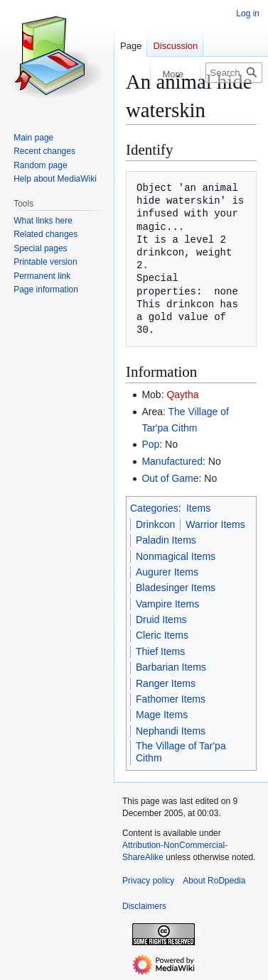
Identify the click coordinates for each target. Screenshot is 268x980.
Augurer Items (167, 572)
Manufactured (172, 461)
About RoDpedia (214, 881)
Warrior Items (215, 524)
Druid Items (161, 620)
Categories (154, 508)
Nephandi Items (171, 731)
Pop (150, 444)
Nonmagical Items (176, 556)
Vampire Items (167, 604)
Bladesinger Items (176, 588)
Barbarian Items (171, 667)
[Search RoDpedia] (234, 73)
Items (198, 508)
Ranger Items (166, 683)
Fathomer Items (171, 699)
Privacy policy (148, 881)
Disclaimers (144, 906)
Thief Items (160, 651)
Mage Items (162, 715)
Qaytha (182, 395)
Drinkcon (155, 524)
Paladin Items (166, 540)
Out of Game (170, 478)
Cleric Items (162, 635)
